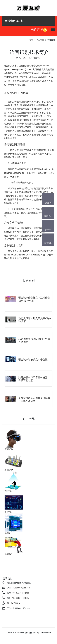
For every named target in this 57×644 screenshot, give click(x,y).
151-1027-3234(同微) (21, 593)
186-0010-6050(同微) (21, 598)
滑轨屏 (7, 533)
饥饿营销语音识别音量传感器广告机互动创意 (34, 400)
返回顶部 (48, 243)
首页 (31, 40)
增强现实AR (9, 470)
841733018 (16, 603)
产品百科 (40, 40)
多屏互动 (8, 512)
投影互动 (8, 491)
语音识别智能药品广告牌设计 (34, 360)
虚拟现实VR (9, 449)
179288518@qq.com (22, 588)
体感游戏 (8, 554)
